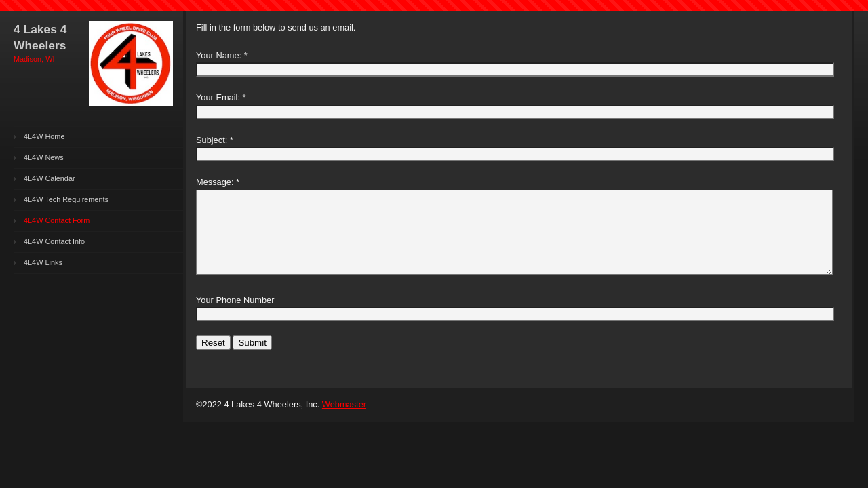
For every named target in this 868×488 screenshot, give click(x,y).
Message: (215, 182)
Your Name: (219, 55)
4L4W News (44, 157)
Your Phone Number (235, 300)
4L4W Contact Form (57, 220)
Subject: (212, 140)
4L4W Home (44, 136)
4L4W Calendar (50, 178)
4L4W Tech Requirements (66, 199)
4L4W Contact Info (54, 241)
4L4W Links (43, 262)
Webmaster (344, 404)
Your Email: (218, 97)
